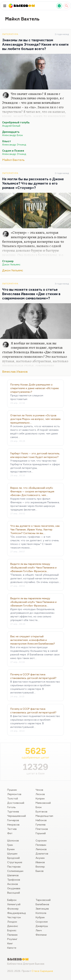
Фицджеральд (17, 913)
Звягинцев (42, 909)
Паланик (12, 935)
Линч (39, 930)
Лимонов (41, 849)
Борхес (12, 930)
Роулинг (12, 939)
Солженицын (15, 871)
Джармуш (42, 926)
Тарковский (43, 900)
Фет (10, 833)
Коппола (41, 913)
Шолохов (13, 840)
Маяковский (43, 803)
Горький (41, 833)
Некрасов (13, 824)
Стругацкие (15, 862)
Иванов (40, 862)
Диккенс (13, 926)
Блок (39, 807)
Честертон (14, 917)
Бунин (11, 849)
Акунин (40, 858)
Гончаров (13, 820)
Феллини (41, 935)
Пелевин (41, 845)
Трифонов (14, 880)
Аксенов (13, 884)
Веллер (40, 867)
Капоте (12, 948)
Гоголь (11, 807)
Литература (10, 34)
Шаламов (13, 875)
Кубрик (40, 917)
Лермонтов (14, 794)
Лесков (40, 794)
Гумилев (41, 824)
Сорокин (41, 840)
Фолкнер (13, 909)
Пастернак (14, 867)
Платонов (42, 829)
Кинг (10, 943)
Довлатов (42, 853)
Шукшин (12, 853)
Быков (40, 871)
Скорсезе (42, 922)
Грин (10, 845)
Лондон (12, 922)
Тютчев (12, 829)
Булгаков (41, 811)
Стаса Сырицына (42, 971)
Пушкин (12, 790)
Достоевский (16, 803)
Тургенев (13, 811)
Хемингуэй (14, 904)
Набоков (41, 820)
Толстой (13, 798)
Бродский (13, 858)
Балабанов (42, 904)
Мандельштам (44, 816)
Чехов (39, 790)
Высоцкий (14, 893)
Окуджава (14, 888)
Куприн (40, 798)
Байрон (12, 900)
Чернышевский (17, 816)
